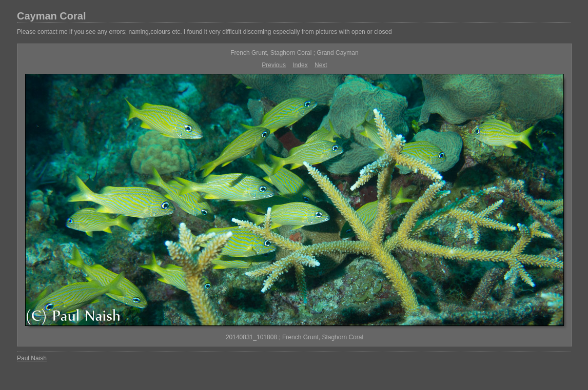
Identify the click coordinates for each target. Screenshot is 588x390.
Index (300, 65)
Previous (274, 65)
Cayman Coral (52, 16)
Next (321, 65)
